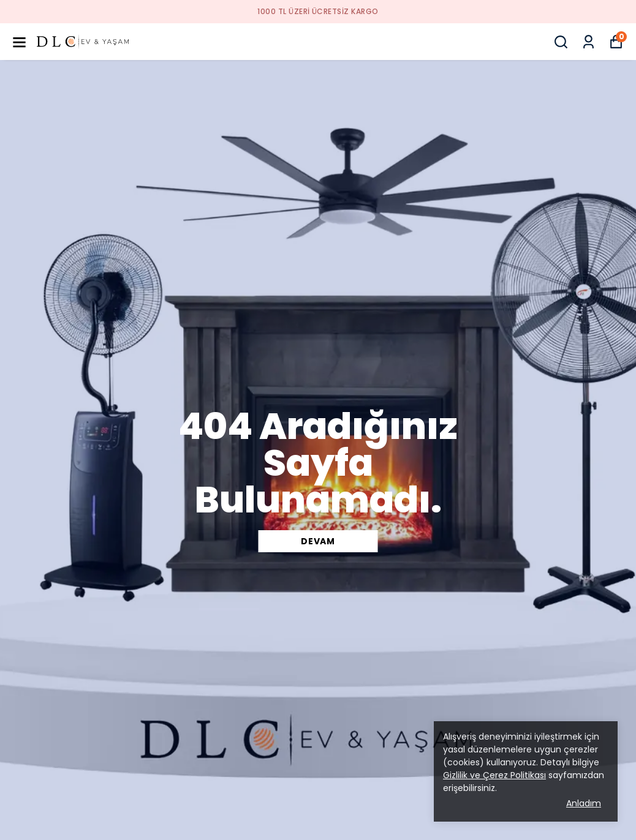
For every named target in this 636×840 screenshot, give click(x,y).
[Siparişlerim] (589, 42)
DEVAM (318, 541)
